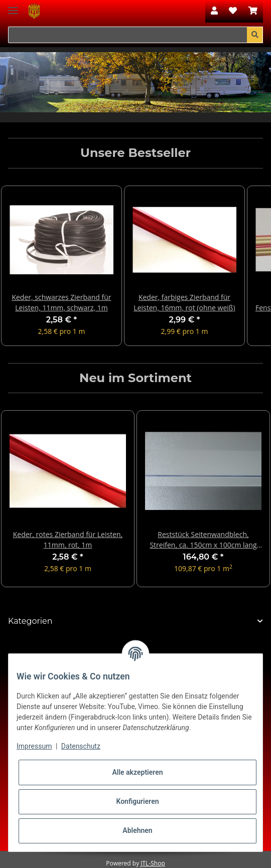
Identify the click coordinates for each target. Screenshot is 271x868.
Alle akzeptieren (137, 772)
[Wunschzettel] (233, 11)
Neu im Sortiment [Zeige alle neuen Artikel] (135, 378)
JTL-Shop (153, 863)
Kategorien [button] (30, 621)
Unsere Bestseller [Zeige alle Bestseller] (135, 153)
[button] (214, 11)
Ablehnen (137, 830)
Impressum (34, 746)
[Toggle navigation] (13, 6)
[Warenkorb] (253, 11)
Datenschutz (81, 746)
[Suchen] (128, 35)
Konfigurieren (137, 801)
